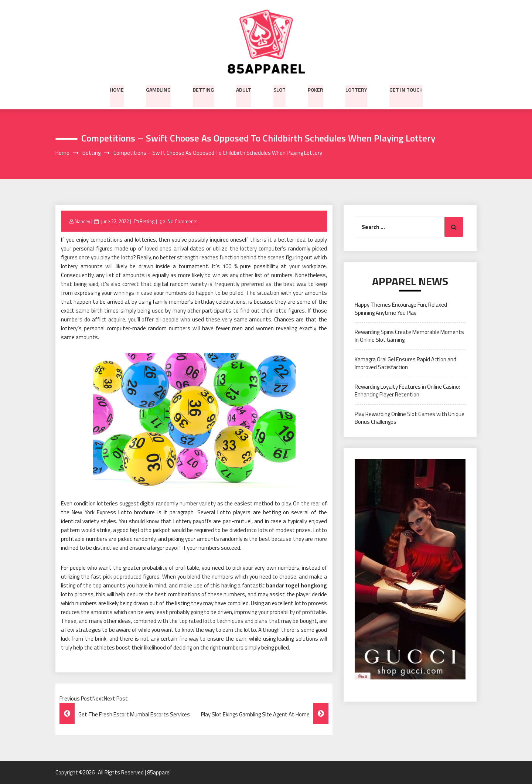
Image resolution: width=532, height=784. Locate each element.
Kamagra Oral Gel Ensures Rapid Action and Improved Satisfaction (405, 363)
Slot (279, 89)
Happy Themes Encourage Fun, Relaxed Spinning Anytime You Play (401, 309)
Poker (316, 89)
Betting (203, 89)
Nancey (82, 221)
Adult (244, 89)
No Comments (182, 221)
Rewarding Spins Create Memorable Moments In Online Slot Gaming (409, 336)
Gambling (158, 89)
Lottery (356, 89)
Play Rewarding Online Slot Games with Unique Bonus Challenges (410, 418)
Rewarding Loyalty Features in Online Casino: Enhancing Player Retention (407, 391)
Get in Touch (406, 89)
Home (117, 89)
